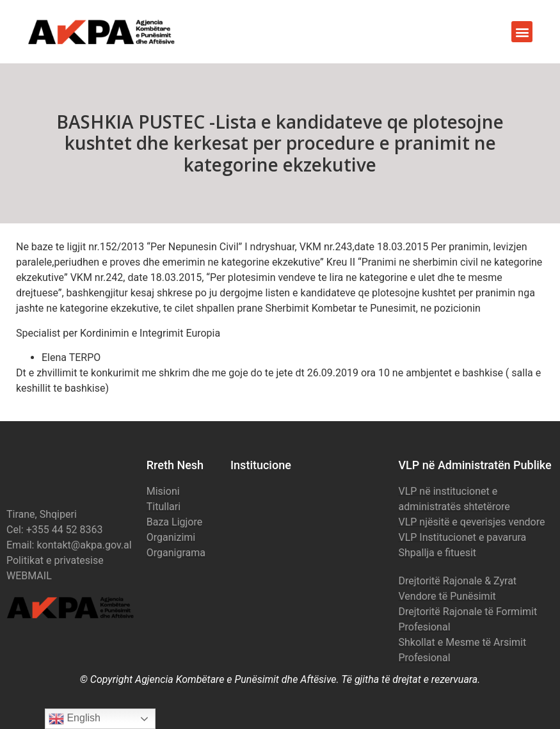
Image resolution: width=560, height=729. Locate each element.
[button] (522, 32)
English (75, 719)
